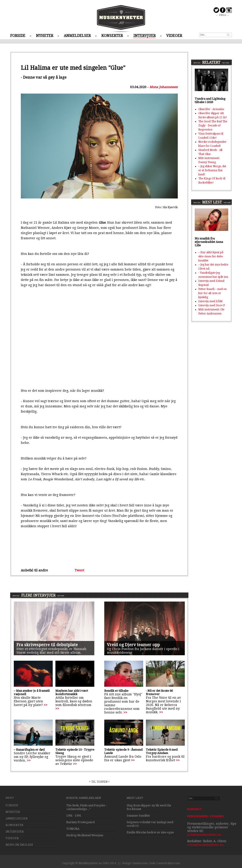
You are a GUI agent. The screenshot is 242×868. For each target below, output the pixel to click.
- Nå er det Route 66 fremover (159, 692)
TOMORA (73, 829)
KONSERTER (112, 36)
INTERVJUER (145, 36)
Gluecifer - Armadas (211, 109)
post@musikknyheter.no (204, 835)
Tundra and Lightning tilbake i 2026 (210, 100)
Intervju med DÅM (210, 301)
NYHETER (45, 36)
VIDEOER (174, 36)
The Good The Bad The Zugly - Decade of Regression (213, 126)
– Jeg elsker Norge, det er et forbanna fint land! (212, 170)
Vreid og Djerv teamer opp (133, 645)
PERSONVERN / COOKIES (206, 816)
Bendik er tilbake (116, 691)
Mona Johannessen (164, 87)
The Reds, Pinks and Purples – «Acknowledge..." (87, 807)
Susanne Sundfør (138, 816)
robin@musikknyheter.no (205, 845)
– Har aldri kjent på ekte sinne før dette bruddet (211, 256)
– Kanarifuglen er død (29, 750)
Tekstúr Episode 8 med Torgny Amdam (162, 751)
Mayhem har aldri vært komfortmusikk (72, 692)
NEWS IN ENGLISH (19, 845)
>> (45, 705)
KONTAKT (194, 809)
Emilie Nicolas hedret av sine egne (150, 832)
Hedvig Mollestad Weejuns (85, 835)
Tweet (79, 570)
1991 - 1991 (74, 816)
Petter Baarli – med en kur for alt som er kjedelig (212, 293)
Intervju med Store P (212, 305)
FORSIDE (18, 36)
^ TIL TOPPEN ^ (99, 782)
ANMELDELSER (77, 36)
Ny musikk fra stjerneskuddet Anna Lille (209, 242)
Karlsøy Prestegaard (80, 822)
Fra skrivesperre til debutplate (47, 645)
